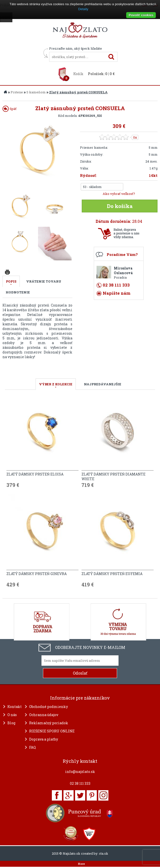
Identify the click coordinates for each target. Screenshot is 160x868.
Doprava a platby (44, 739)
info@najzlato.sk (80, 772)
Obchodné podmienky (49, 707)
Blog (11, 723)
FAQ (32, 747)
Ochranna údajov (44, 715)
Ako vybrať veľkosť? (119, 194)
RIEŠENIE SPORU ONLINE (52, 731)
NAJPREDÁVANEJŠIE (103, 384)
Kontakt (15, 707)
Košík (78, 74)
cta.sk (104, 853)
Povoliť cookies (141, 15)
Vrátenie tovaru (44, 281)
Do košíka (120, 206)
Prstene (17, 92)
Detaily (83, 9)
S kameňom (36, 92)
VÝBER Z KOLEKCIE (56, 384)
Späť (10, 109)
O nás (12, 715)
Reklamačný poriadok (49, 723)
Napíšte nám (117, 293)
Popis (11, 281)
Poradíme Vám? (122, 254)
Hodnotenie (18, 292)
